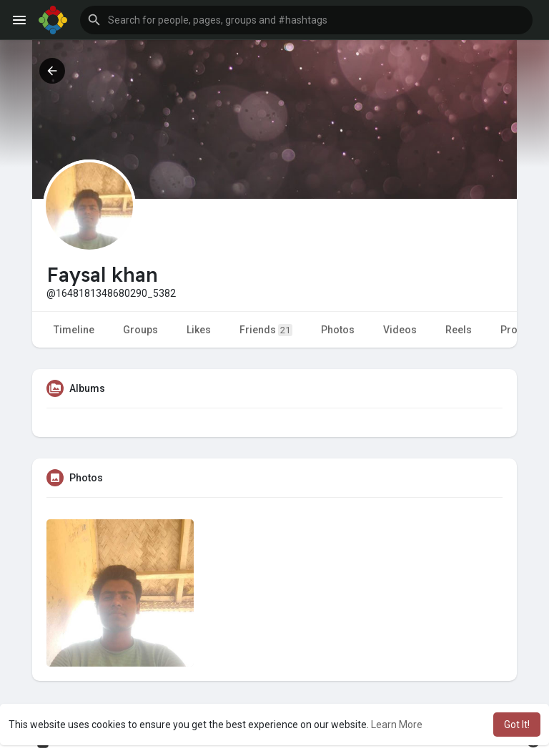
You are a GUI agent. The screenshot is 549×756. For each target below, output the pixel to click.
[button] (306, 20)
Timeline (74, 330)
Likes (199, 330)
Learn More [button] (397, 725)
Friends (266, 330)
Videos (400, 330)
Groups (140, 330)
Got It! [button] (517, 725)
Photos (338, 330)
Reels (459, 330)
